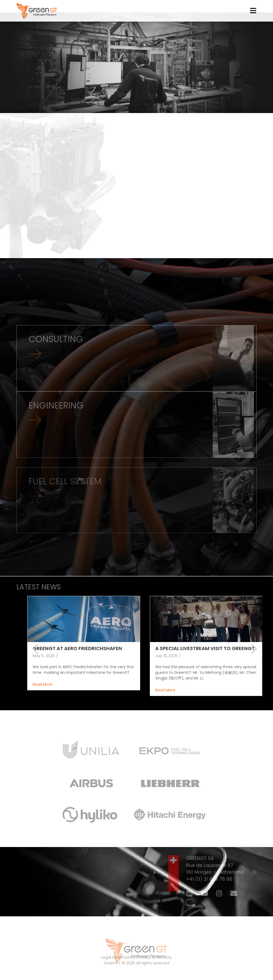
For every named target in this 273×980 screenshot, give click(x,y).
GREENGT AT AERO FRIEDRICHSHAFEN (77, 658)
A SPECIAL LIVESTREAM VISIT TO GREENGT (205, 658)
